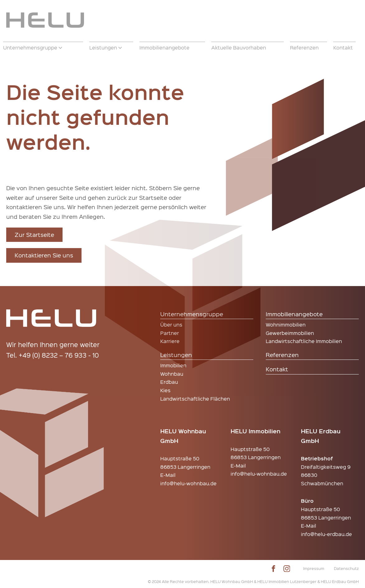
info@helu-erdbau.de (326, 534)
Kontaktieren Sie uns (44, 255)
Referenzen (282, 355)
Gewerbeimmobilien (290, 333)
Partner (170, 333)
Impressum (314, 568)
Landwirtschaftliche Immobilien (304, 341)
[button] (43, 48)
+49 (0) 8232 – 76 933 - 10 (59, 355)
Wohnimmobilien (286, 325)
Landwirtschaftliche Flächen (195, 399)
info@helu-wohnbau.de (188, 483)
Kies (165, 390)
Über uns (171, 325)
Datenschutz (346, 568)
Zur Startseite (34, 235)
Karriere (170, 341)
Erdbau (169, 382)
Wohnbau (172, 374)
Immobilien (173, 365)
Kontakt (277, 369)
